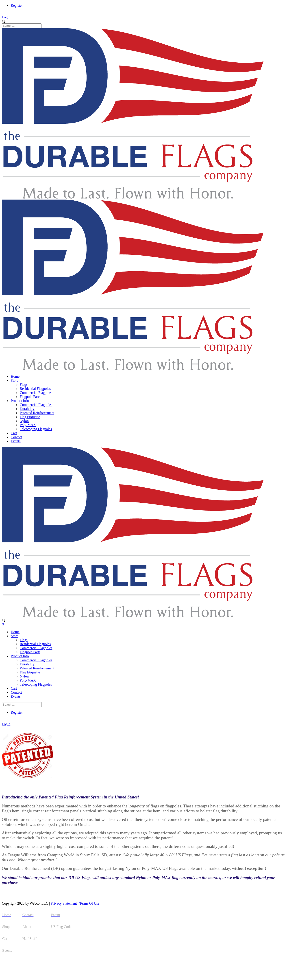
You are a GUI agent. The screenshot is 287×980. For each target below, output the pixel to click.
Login (6, 17)
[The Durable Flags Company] (133, 197)
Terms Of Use (89, 903)
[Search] (22, 26)
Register (17, 5)
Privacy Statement (64, 903)
